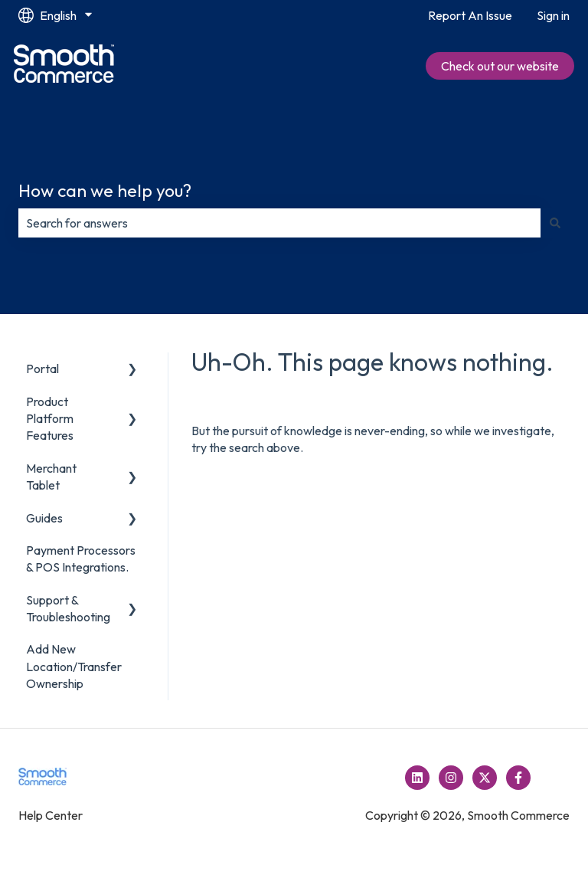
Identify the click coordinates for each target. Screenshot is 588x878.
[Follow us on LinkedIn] (417, 778)
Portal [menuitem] (42, 369)
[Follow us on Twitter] (485, 778)
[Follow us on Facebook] (518, 778)
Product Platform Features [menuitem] (50, 419)
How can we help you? (105, 190)
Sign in (553, 15)
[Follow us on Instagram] (451, 778)
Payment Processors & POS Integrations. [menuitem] (81, 559)
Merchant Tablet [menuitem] (51, 477)
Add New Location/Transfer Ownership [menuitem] (74, 666)
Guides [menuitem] (44, 518)
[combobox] (279, 223)
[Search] (555, 223)
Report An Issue (470, 15)
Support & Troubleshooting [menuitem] (68, 608)
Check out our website (500, 66)
